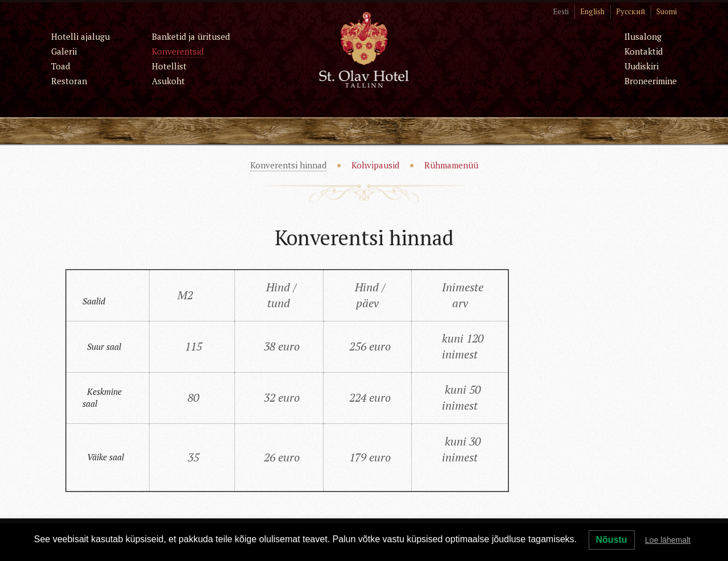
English (592, 11)
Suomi (667, 11)
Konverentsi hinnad (288, 165)
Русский (630, 11)
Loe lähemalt (668, 540)
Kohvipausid (375, 165)
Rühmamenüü (451, 165)
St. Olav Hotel (364, 49)
